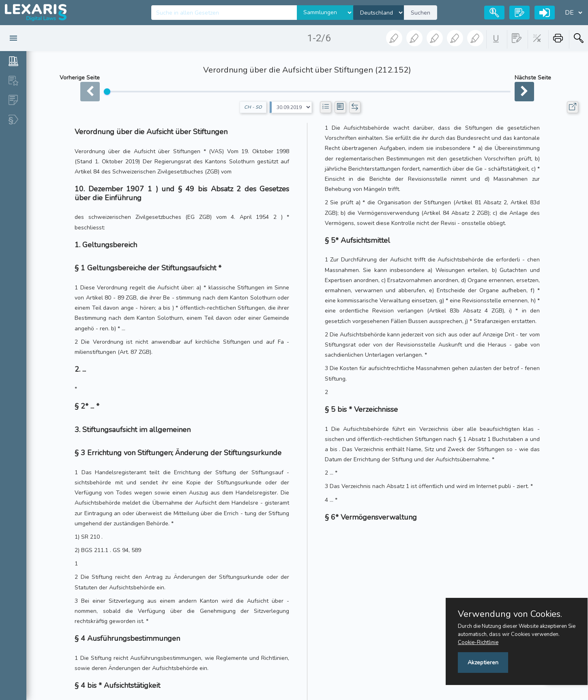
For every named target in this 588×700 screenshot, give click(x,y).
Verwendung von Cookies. (510, 614)
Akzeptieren (483, 663)
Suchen (421, 13)
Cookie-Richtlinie (478, 642)
